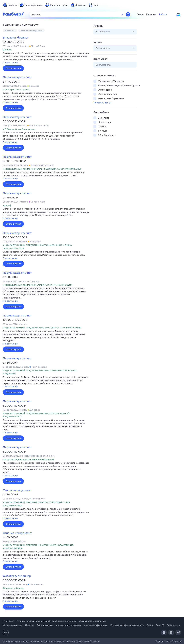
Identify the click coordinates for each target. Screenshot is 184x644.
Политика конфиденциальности (127, 625)
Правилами (95, 641)
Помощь (30, 625)
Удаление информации (96, 625)
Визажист (10, 30)
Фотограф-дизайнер (17, 576)
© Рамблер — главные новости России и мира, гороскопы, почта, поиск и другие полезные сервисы (54, 621)
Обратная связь (45, 625)
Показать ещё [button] (10, 63)
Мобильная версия (13, 625)
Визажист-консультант (31, 30)
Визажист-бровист (16, 38)
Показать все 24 (103, 103)
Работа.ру (177, 641)
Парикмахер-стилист (17, 77)
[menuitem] (10, 5)
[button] (46, 58)
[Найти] (128, 14)
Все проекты (174, 625)
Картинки (151, 14)
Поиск (140, 14)
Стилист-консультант (17, 490)
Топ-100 (160, 625)
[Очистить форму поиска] (122, 14)
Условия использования (68, 625)
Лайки (150, 625)
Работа (163, 14)
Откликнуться (13, 68)
